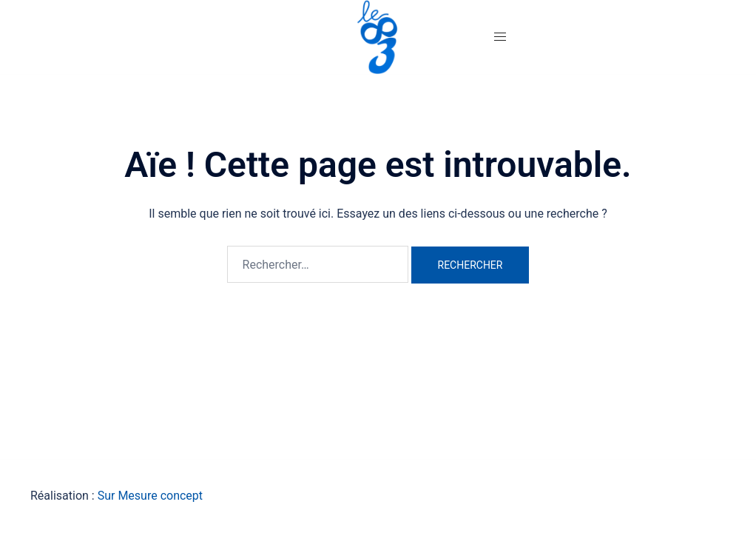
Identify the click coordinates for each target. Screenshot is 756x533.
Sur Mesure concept (150, 496)
